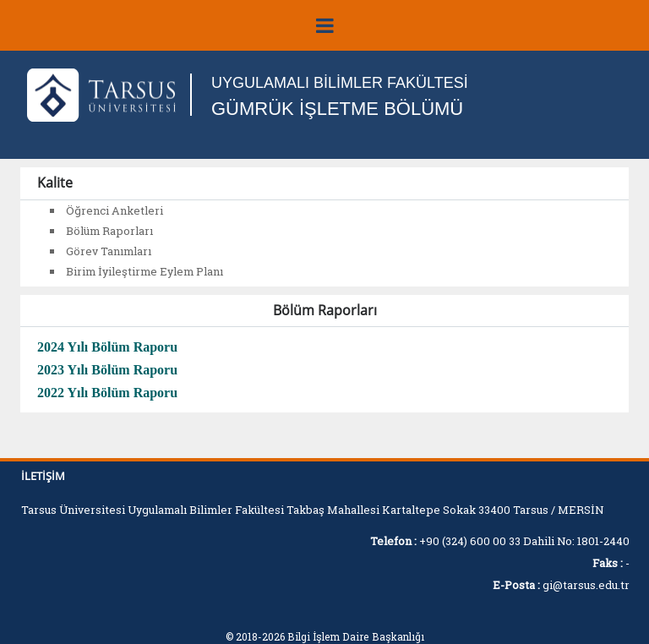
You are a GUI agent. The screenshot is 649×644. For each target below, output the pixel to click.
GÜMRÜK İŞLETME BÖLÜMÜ (337, 109)
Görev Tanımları (109, 251)
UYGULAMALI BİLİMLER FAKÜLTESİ (340, 83)
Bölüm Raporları (109, 231)
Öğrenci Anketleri (115, 210)
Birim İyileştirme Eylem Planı (145, 271)
